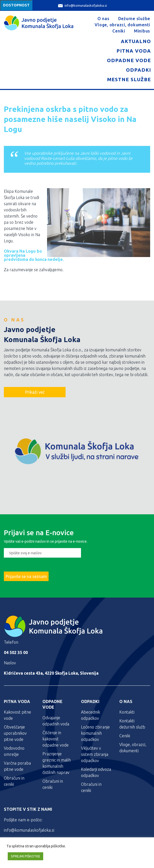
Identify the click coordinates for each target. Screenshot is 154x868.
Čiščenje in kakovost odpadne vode (56, 739)
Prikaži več (35, 392)
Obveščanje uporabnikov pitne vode (15, 733)
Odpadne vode (129, 60)
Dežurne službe (134, 19)
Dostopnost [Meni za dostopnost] (16, 5)
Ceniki (119, 31)
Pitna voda (134, 51)
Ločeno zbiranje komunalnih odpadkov (95, 733)
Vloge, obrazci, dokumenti (122, 25)
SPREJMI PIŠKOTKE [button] (25, 856)
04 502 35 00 (16, 652)
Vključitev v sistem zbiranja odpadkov (95, 754)
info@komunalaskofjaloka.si (83, 6)
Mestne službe (129, 79)
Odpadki (138, 70)
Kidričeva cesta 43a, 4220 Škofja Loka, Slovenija (51, 673)
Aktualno (136, 41)
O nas (103, 19)
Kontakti (127, 712)
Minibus (142, 31)
